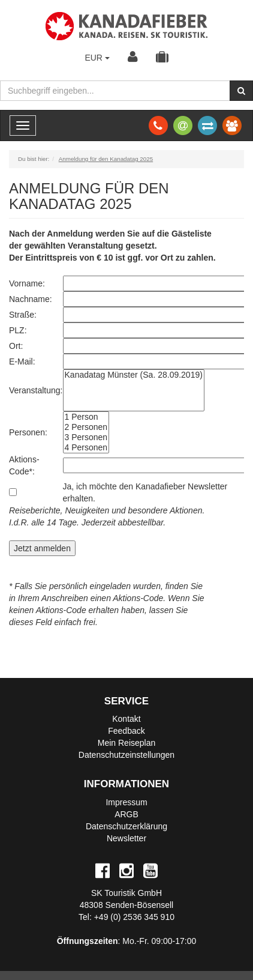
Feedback (126, 731)
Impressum (126, 802)
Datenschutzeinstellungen (126, 755)
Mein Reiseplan (127, 743)
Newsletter (126, 838)
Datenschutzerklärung (126, 826)
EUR (97, 58)
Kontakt (126, 719)
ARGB (126, 814)
